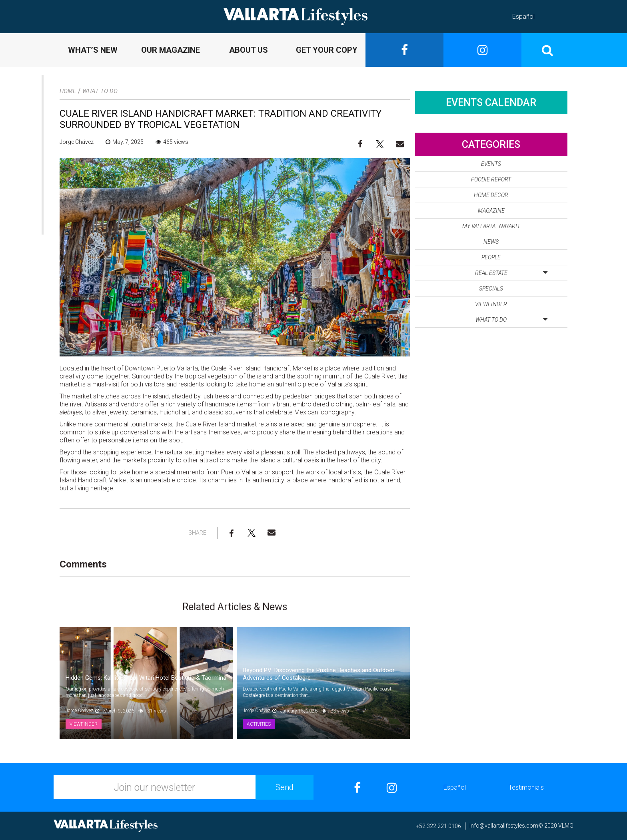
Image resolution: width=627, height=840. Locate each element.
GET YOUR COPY (327, 50)
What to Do (100, 91)
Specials (491, 289)
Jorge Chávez (77, 142)
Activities (259, 724)
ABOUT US (249, 50)
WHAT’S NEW (93, 50)
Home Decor (491, 195)
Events (491, 164)
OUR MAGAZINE (171, 50)
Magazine (491, 211)
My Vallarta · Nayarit (491, 226)
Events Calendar (491, 103)
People (491, 257)
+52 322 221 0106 (438, 826)
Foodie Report (491, 179)
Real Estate (511, 271)
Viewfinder (84, 724)
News (491, 242)
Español (523, 17)
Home (68, 91)
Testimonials (526, 787)
